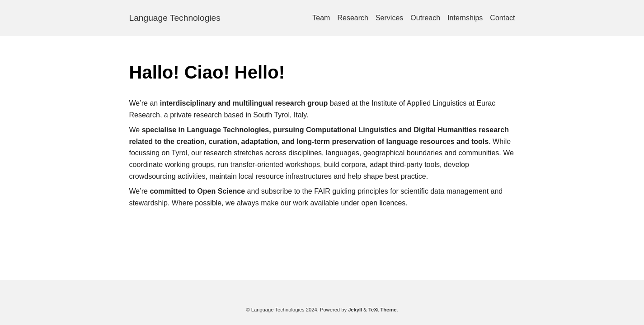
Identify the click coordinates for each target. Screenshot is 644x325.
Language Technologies (175, 18)
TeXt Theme (383, 310)
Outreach (425, 18)
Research (353, 18)
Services (389, 18)
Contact (502, 18)
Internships (465, 18)
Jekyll (355, 310)
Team (321, 18)
